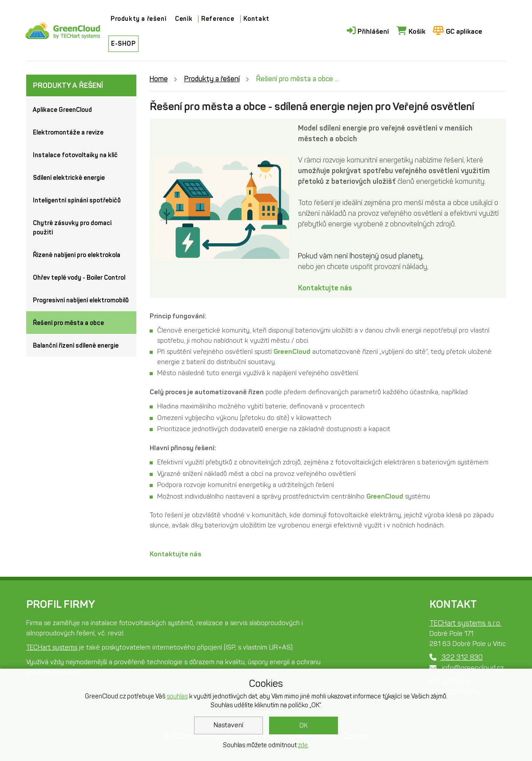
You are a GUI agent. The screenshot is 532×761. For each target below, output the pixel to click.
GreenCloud (292, 352)
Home (159, 79)
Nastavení (228, 725)
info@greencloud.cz (466, 668)
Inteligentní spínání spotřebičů (77, 200)
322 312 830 (456, 657)
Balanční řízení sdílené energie (76, 346)
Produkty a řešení (138, 19)
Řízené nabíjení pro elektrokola (77, 255)
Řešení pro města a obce (68, 323)
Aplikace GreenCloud (62, 110)
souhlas (177, 696)
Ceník (184, 19)
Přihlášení (368, 31)
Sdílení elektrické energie (69, 178)
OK (304, 725)
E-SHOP (123, 44)
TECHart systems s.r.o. (465, 623)
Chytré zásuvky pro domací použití (72, 228)
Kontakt (256, 19)
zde (303, 745)
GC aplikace (458, 31)
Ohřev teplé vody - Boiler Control (79, 278)
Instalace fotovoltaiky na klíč (75, 155)
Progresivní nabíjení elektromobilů (81, 300)
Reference (218, 19)
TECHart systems (52, 647)
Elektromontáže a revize (68, 133)
